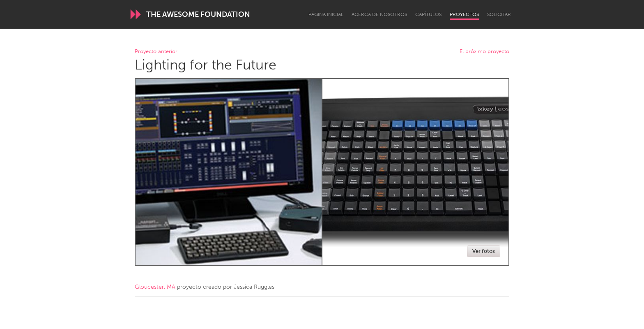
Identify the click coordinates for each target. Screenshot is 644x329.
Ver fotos (484, 251)
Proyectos (464, 14)
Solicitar (499, 14)
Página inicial (326, 14)
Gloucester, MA (155, 287)
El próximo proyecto (484, 52)
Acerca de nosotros (379, 14)
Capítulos (428, 14)
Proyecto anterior (156, 52)
